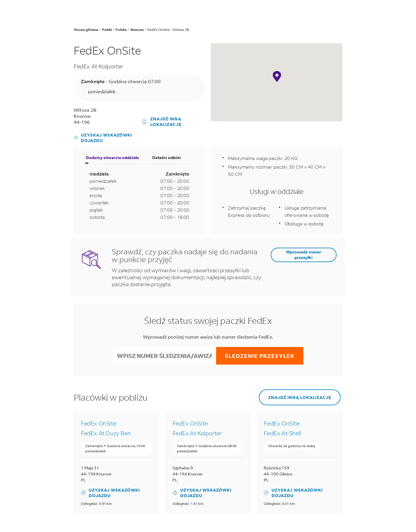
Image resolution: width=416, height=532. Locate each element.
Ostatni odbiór (167, 157)
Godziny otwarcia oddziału (112, 157)
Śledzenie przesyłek (260, 356)
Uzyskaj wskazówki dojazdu (103, 138)
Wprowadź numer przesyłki (304, 255)
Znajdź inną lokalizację (162, 122)
